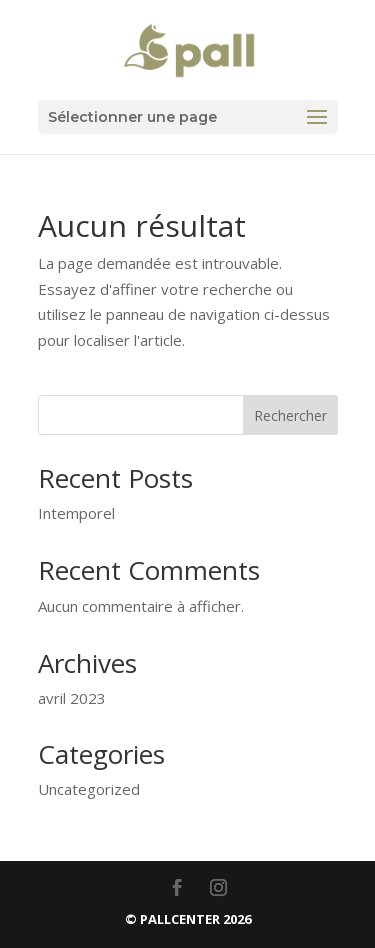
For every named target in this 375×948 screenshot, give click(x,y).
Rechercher (290, 415)
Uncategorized (89, 789)
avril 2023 (72, 698)
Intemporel (76, 513)
